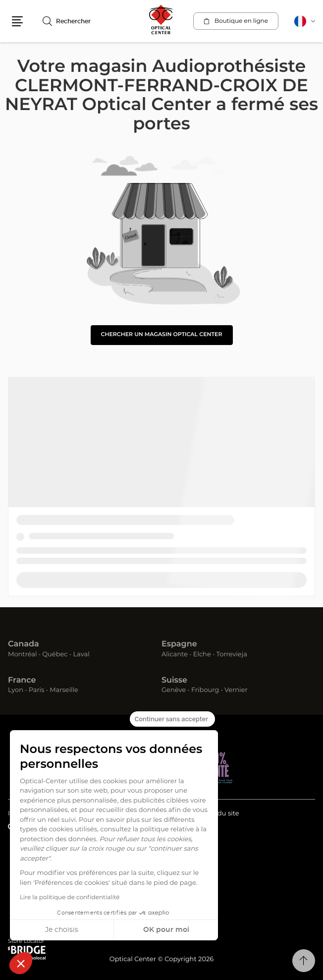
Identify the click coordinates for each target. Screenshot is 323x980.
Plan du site (220, 814)
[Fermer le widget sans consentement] (172, 719)
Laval (81, 655)
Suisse (174, 681)
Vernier (236, 690)
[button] (21, 963)
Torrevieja (232, 655)
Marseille (64, 690)
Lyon (16, 690)
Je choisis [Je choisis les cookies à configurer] (62, 930)
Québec (55, 655)
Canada (24, 644)
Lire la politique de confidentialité (70, 898)
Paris (37, 690)
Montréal (22, 655)
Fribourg (205, 690)
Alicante (175, 655)
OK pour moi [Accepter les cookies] (166, 930)
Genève (174, 690)
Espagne (179, 644)
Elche (202, 655)
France (22, 681)
